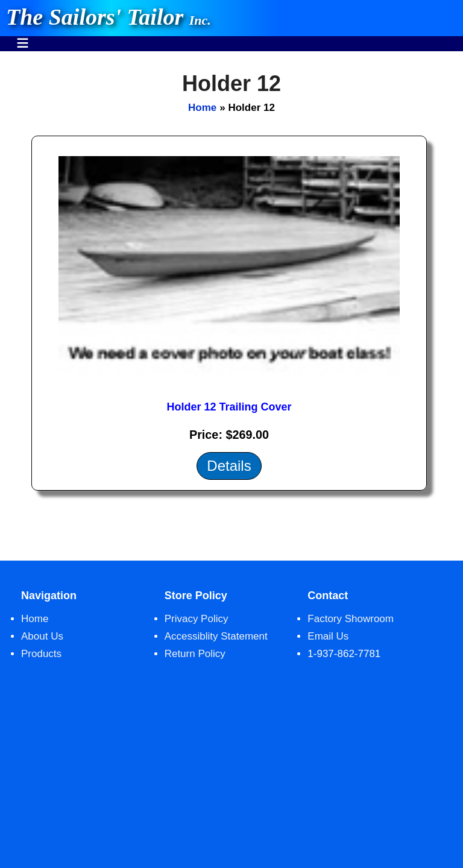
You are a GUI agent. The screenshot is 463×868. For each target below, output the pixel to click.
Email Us (328, 636)
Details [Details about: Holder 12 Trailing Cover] (229, 466)
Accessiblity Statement (216, 636)
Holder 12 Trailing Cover (229, 407)
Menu (23, 37)
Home (202, 108)
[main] (231, 306)
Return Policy (195, 654)
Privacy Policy (197, 619)
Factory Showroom (351, 619)
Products (41, 654)
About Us (42, 636)
